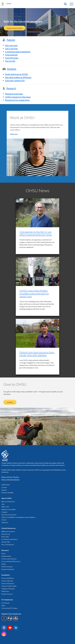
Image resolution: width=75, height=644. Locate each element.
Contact (4, 487)
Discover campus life (15, 80)
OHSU (9, 3)
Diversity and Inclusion (9, 515)
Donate (10, 402)
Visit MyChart (12, 58)
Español (4, 490)
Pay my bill (10, 61)
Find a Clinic (5, 537)
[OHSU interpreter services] (16, 621)
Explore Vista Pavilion (15, 28)
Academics (6, 575)
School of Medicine (8, 578)
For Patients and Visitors (10, 539)
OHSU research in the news (18, 97)
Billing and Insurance (8, 531)
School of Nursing (7, 581)
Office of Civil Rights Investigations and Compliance (18, 517)
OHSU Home (6, 485)
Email (3, 606)
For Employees (7, 600)
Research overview (14, 94)
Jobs (3, 504)
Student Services (7, 594)
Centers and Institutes (9, 559)
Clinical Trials (6, 542)
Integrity (4, 512)
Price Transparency (8, 545)
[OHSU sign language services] (10, 621)
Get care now (11, 45)
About (4, 553)
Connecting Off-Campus (10, 608)
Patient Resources (9, 528)
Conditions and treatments (18, 52)
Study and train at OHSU (17, 74)
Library (4, 564)
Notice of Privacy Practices (10, 477)
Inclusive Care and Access (11, 614)
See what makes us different (18, 77)
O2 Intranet (5, 603)
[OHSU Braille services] (4, 621)
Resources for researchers (17, 100)
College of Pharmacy (8, 589)
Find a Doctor (6, 534)
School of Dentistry (8, 583)
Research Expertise (8, 569)
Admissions (5, 591)
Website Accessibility (9, 509)
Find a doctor (11, 55)
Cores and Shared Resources (11, 561)
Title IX (4, 520)
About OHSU (7, 498)
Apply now (14, 134)
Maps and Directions (8, 502)
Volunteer (5, 522)
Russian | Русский (7, 493)
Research (5, 550)
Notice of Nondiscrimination (11, 480)
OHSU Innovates (7, 567)
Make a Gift (5, 507)
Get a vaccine (11, 48)
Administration (6, 556)
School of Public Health (9, 586)
